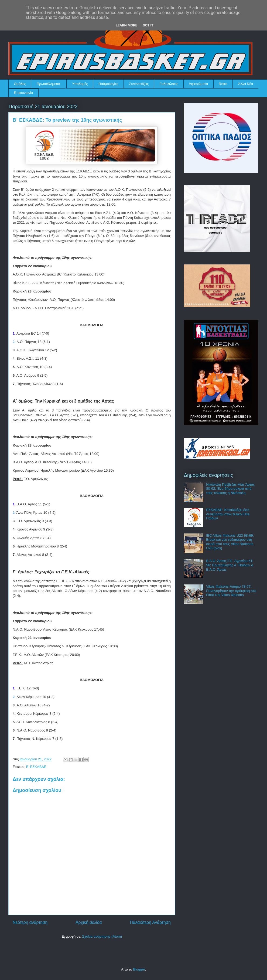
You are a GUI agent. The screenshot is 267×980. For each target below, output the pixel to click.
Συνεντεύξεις (139, 84)
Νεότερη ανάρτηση (30, 922)
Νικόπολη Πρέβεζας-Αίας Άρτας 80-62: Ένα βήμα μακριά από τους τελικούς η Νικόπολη (230, 489)
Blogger (139, 969)
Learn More (126, 25)
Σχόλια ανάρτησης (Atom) (102, 936)
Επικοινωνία (24, 93)
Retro (223, 84)
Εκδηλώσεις (169, 84)
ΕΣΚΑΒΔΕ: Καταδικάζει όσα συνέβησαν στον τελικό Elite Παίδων (228, 514)
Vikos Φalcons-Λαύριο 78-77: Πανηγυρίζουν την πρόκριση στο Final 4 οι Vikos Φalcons (231, 591)
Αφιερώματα (198, 84)
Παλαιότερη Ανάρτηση (150, 922)
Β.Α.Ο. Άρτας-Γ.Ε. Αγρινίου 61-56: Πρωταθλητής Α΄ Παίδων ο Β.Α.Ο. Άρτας (230, 565)
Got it (148, 25)
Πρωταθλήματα (48, 84)
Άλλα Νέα (246, 84)
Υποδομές (80, 84)
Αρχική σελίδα (89, 922)
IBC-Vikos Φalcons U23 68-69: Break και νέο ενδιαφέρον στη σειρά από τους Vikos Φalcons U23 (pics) (230, 542)
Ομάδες (20, 84)
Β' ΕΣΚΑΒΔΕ (36, 767)
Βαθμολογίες (109, 84)
